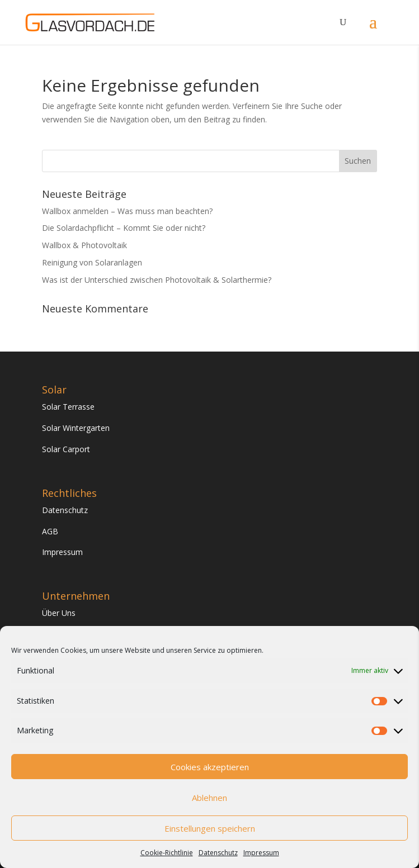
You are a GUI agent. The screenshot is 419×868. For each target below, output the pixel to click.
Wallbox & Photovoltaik (84, 245)
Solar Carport (66, 449)
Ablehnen (210, 798)
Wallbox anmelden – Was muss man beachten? (127, 211)
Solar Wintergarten (76, 428)
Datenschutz (218, 853)
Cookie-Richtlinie (167, 853)
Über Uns (59, 613)
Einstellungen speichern (210, 828)
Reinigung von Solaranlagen (92, 262)
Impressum (261, 853)
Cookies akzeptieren (210, 767)
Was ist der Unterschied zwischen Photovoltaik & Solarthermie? (157, 280)
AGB (50, 531)
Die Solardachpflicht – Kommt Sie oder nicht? (124, 228)
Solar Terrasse (68, 407)
